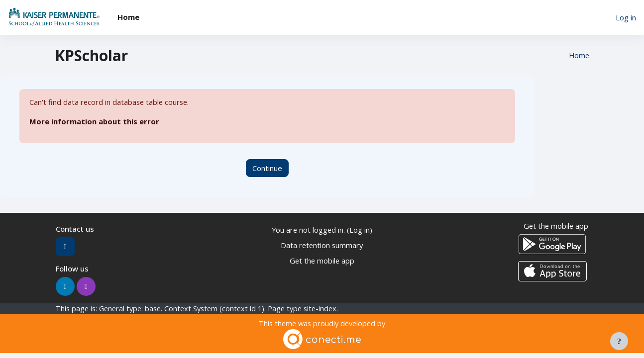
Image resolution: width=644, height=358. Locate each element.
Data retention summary (322, 245)
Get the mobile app (322, 261)
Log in (626, 17)
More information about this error (95, 122)
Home (579, 56)
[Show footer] (619, 341)
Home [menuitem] (128, 17)
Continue (267, 168)
